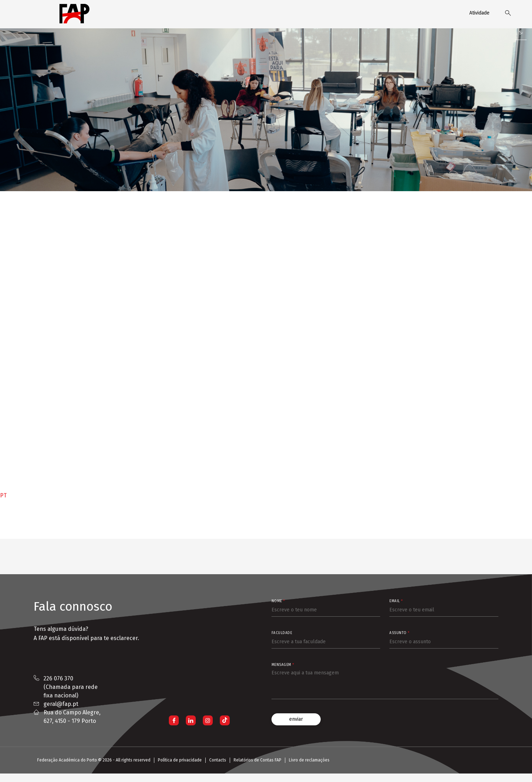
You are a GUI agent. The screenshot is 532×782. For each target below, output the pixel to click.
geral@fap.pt (61, 704)
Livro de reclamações (309, 760)
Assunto (399, 633)
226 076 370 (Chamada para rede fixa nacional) (71, 687)
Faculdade (282, 633)
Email (396, 601)
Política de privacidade (180, 760)
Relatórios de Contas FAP (258, 760)
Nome (278, 601)
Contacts (218, 760)
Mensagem (283, 665)
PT (3, 495)
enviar (296, 719)
